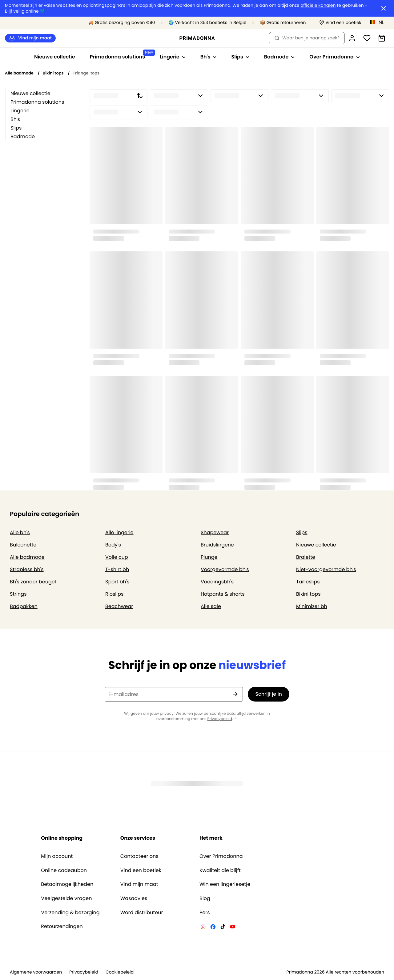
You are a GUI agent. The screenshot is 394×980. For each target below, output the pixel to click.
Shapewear (215, 532)
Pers (205, 913)
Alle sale (211, 606)
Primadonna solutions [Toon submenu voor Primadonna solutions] (121, 55)
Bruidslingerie (217, 545)
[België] (379, 22)
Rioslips (114, 594)
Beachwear (119, 606)
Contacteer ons (139, 856)
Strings (18, 594)
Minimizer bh (312, 606)
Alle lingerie (119, 532)
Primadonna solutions (37, 102)
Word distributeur (142, 913)
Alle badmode (19, 73)
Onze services (138, 838)
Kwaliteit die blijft (220, 870)
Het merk (211, 838)
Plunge (209, 557)
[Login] (352, 38)
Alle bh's (20, 532)
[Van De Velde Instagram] (203, 928)
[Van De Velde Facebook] (213, 928)
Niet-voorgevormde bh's (326, 569)
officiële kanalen (318, 5)
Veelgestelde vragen (66, 898)
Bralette (306, 557)
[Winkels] (340, 23)
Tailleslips (308, 582)
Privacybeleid (220, 719)
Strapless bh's (27, 569)
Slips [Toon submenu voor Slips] (240, 57)
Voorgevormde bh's (225, 569)
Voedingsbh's (217, 582)
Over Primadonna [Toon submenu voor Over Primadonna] (335, 57)
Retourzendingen (62, 926)
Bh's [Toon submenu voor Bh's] (209, 57)
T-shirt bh (117, 569)
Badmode (23, 136)
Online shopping (62, 838)
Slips (16, 128)
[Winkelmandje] (382, 38)
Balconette (23, 545)
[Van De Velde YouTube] (233, 928)
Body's (113, 545)
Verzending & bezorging (70, 913)
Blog (205, 898)
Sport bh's (117, 582)
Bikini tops (53, 73)
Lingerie (20, 111)
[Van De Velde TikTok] (223, 928)
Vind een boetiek (141, 870)
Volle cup (117, 557)
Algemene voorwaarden (36, 972)
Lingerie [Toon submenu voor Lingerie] (173, 57)
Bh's (15, 119)
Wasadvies (134, 898)
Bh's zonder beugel (33, 582)
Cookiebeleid (120, 972)
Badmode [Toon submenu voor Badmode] (279, 57)
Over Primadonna (221, 856)
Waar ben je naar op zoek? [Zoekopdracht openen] (307, 38)
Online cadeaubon (64, 870)
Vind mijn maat (30, 38)
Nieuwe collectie (55, 57)
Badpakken (24, 606)
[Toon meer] (236, 719)
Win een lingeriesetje (225, 884)
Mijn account (57, 856)
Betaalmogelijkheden (67, 884)
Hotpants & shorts (223, 594)
